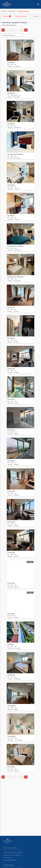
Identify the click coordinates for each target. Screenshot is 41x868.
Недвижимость (12, 11)
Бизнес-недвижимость (10, 860)
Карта (36, 16)
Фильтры (7, 16)
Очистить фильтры (21, 16)
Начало (4, 11)
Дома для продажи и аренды (12, 855)
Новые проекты (8, 858)
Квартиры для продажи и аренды (13, 852)
